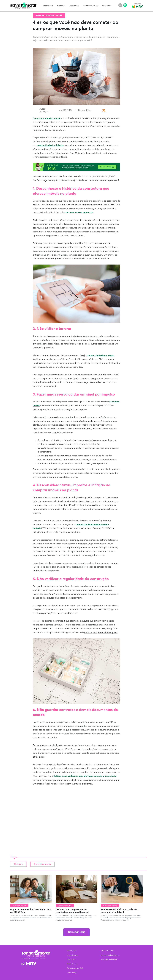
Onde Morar (107, 6)
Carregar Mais (76, 933)
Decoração (61, 6)
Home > (40, 16)
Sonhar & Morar (23, 4)
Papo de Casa (48, 6)
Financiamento (45, 864)
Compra (19, 864)
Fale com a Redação (109, 960)
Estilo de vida (74, 6)
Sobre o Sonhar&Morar (110, 955)
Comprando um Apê (91, 6)
